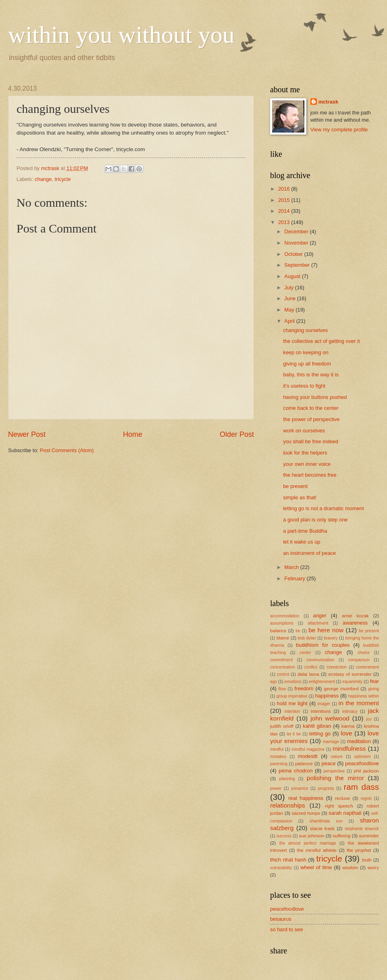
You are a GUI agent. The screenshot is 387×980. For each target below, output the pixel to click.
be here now (326, 630)
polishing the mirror (335, 778)
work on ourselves (304, 431)
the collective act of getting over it (321, 341)
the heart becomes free (310, 475)
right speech (339, 806)
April (290, 321)
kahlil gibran (317, 726)
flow (282, 689)
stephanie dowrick (362, 829)
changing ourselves (305, 330)
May (290, 310)
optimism (362, 757)
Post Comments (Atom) (67, 450)
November (297, 243)
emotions (293, 682)
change (43, 179)
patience (304, 764)
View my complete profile (339, 130)
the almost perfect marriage (308, 843)
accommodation (285, 616)
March (292, 567)
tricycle (63, 179)
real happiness (306, 798)
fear (375, 681)
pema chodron (295, 771)
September (298, 265)
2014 (285, 211)
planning (287, 779)
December (297, 232)
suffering (341, 836)
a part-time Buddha (305, 531)
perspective (334, 771)
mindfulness (349, 748)
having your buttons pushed (315, 397)
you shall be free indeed (311, 441)
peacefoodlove (362, 763)
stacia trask (322, 828)
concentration (283, 667)
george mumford (341, 689)
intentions (321, 711)
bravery (331, 638)
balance (278, 631)
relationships (288, 805)
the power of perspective (311, 419)
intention (292, 711)
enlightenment (322, 682)
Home (133, 434)
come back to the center (311, 408)
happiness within (364, 696)
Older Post (237, 434)
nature (337, 757)
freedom (304, 688)
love (346, 733)
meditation (359, 741)
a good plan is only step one (315, 520)
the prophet (359, 850)
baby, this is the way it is (311, 375)
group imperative (292, 696)
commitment (281, 660)
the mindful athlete (317, 850)
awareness (355, 623)
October (294, 254)
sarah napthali (345, 813)
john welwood (330, 718)
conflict (311, 667)
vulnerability (281, 868)
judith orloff (282, 726)
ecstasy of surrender (350, 674)
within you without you (121, 35)
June (291, 298)
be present (295, 486)
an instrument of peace (309, 553)
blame (283, 638)
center (305, 653)
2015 (285, 200)
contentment (367, 667)
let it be (294, 734)
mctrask (328, 102)
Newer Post (27, 434)
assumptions (282, 623)
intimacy (350, 711)
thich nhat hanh (288, 860)
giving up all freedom (307, 364)
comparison (359, 660)
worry (373, 868)
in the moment (359, 703)
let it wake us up (302, 542)
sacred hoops (306, 813)
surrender (369, 836)
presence (300, 788)
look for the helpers (305, 453)
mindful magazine (308, 749)
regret (366, 798)
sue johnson (312, 836)
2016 (285, 189)
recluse (342, 798)
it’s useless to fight (304, 386)
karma (348, 726)
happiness (327, 696)
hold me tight (292, 703)
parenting (279, 764)
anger (320, 616)
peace (328, 763)
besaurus (281, 919)
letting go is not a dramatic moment (323, 508)
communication (320, 660)
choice (364, 653)
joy (369, 719)
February (295, 578)
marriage (331, 742)
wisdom (350, 868)
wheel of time (316, 867)
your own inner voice (307, 464)
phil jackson (367, 771)
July (289, 288)
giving (373, 689)
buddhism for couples (323, 645)
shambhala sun (326, 821)
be (298, 631)
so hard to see (287, 929)
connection (337, 667)
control (283, 674)
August (293, 276)
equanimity (352, 682)
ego (274, 682)
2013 (285, 222)
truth (367, 860)
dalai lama (308, 674)
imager (324, 704)
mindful (277, 749)
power (276, 788)
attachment (318, 623)
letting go (320, 734)
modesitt (308, 756)
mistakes (278, 757)
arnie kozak (355, 616)
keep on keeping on (306, 352)
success (284, 836)
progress (326, 788)
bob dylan (307, 638)
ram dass (361, 787)
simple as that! (300, 497)
